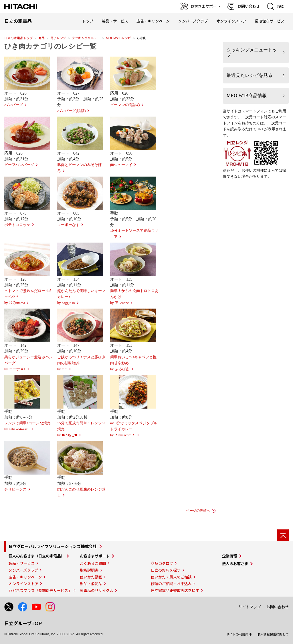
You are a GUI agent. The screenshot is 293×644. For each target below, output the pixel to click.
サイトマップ (250, 607)
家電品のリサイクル (97, 591)
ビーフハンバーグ (19, 165)
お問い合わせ (278, 607)
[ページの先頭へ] (283, 535)
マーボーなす (68, 225)
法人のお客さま (235, 564)
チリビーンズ (15, 489)
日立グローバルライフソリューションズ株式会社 (53, 547)
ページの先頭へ (198, 511)
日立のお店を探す (166, 570)
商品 (41, 38)
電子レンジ (58, 38)
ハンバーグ (14, 105)
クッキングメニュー (86, 38)
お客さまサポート (95, 556)
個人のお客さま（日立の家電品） (36, 556)
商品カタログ (162, 563)
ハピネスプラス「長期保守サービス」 (40, 591)
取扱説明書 (89, 570)
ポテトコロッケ (17, 225)
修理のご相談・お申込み (171, 584)
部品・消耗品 (91, 584)
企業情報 (229, 556)
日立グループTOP (23, 623)
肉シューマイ (121, 165)
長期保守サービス (270, 21)
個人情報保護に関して (273, 634)
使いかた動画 (91, 577)
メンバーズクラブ (193, 21)
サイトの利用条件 (239, 634)
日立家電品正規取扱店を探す (175, 591)
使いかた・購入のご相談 (171, 577)
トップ (88, 21)
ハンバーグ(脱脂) (71, 111)
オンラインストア (231, 21)
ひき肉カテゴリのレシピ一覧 (50, 46)
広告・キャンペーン (25, 577)
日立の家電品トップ (18, 38)
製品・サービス (22, 563)
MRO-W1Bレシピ (118, 38)
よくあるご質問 (93, 563)
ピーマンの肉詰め (125, 105)
